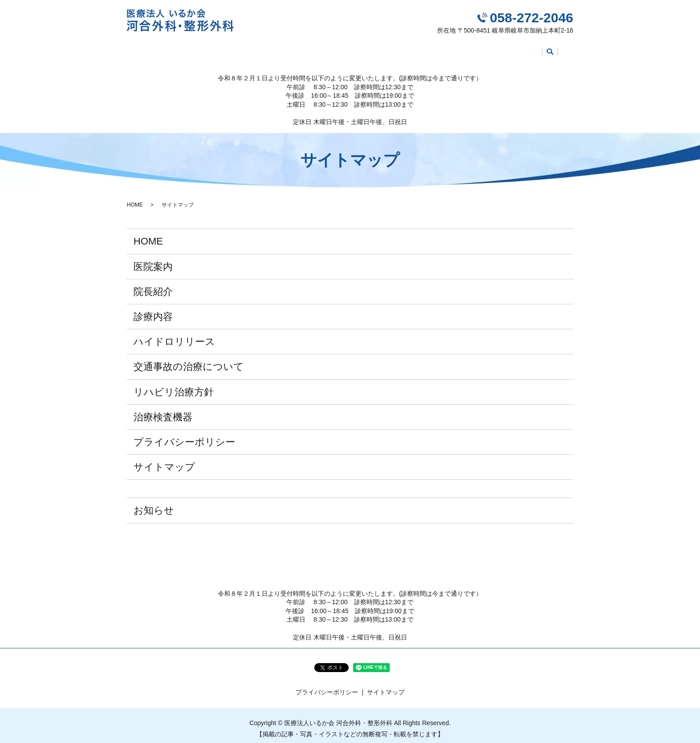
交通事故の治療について (394, 50)
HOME (145, 50)
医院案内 (183, 50)
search (565, 51)
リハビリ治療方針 (470, 50)
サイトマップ (164, 461)
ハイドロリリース (319, 50)
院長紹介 (224, 50)
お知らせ (154, 504)
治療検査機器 (530, 50)
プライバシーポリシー (184, 435)
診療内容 (265, 50)
